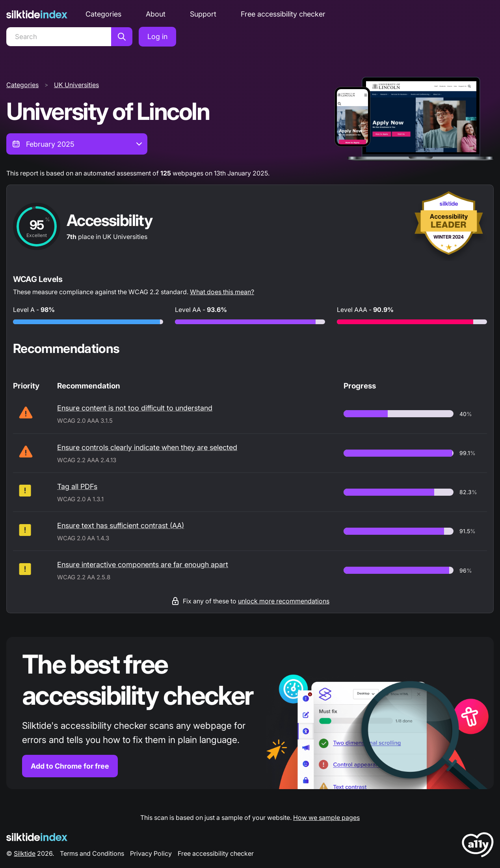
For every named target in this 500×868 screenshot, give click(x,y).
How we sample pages (326, 818)
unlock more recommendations (284, 601)
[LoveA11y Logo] (478, 846)
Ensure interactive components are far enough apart (143, 565)
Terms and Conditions (92, 853)
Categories (103, 14)
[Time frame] (77, 144)
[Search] (59, 37)
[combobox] (77, 144)
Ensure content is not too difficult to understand (135, 408)
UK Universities (76, 85)
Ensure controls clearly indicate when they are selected (147, 447)
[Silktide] (37, 14)
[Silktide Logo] (37, 837)
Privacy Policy (151, 853)
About (156, 14)
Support (203, 14)
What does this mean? (222, 292)
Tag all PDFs (77, 486)
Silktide (25, 853)
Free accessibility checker (283, 14)
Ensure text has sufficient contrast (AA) (121, 525)
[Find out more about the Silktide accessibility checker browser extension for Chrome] (250, 713)
